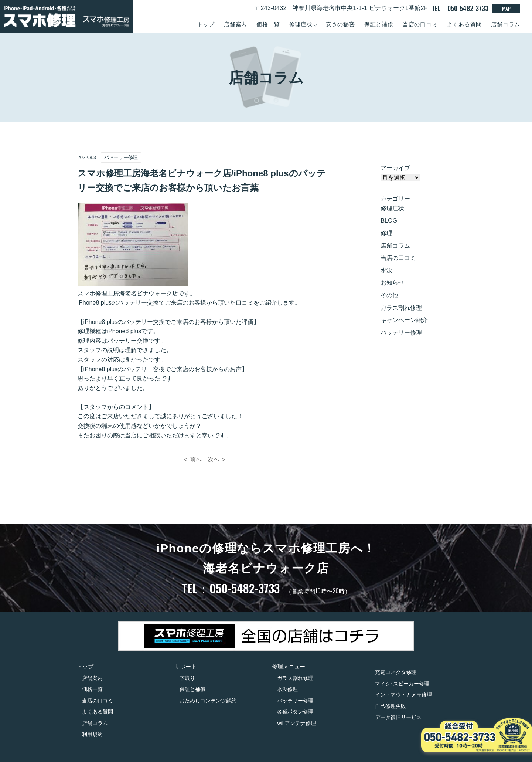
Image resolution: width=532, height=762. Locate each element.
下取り (187, 678)
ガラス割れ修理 (401, 308)
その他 (389, 295)
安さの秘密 (340, 24)
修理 (386, 233)
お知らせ (392, 283)
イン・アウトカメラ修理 (403, 695)
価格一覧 (268, 24)
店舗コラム (506, 24)
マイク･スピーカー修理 (402, 684)
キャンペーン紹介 (404, 320)
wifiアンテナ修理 (296, 723)
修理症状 (392, 208)
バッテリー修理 (401, 333)
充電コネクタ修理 (396, 672)
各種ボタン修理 (295, 712)
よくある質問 (465, 24)
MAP (506, 8)
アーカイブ (395, 168)
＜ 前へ (192, 459)
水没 (386, 270)
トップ (206, 24)
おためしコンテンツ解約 (208, 701)
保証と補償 (379, 24)
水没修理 (287, 689)
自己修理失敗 (391, 706)
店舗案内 (236, 24)
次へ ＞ (217, 459)
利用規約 (92, 734)
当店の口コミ (420, 24)
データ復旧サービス (398, 717)
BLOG (389, 221)
